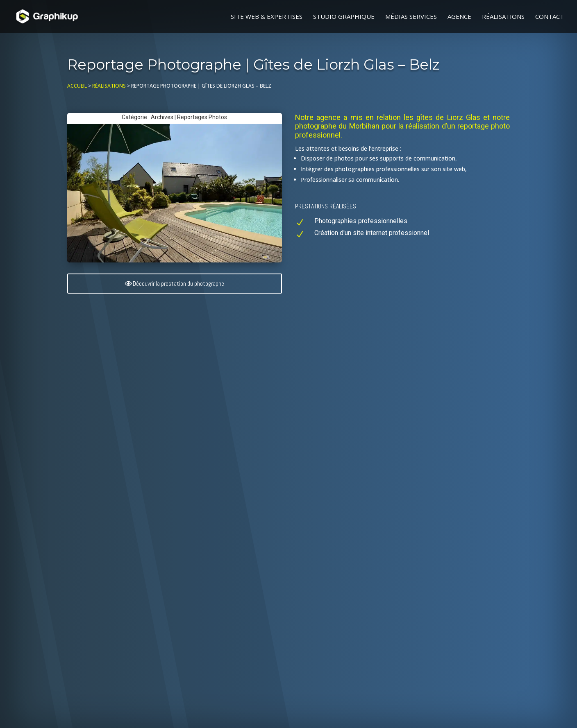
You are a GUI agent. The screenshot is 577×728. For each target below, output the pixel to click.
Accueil (77, 86)
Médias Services (411, 17)
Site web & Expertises (267, 17)
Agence (459, 17)
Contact (550, 17)
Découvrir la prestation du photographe (178, 284)
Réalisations (503, 17)
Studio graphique (344, 17)
